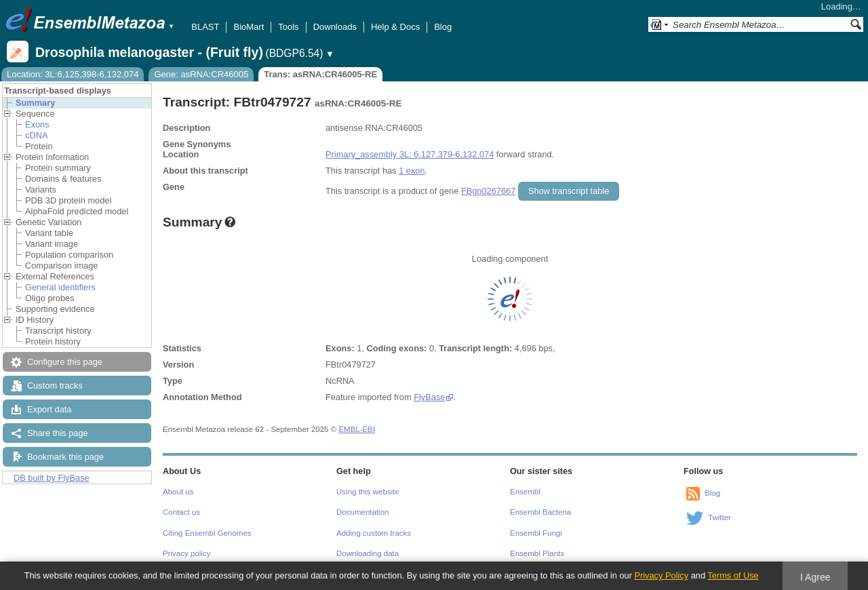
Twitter (719, 517)
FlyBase (429, 397)
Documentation (362, 512)
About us (178, 492)
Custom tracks (55, 386)
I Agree (815, 577)
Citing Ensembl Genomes (207, 533)
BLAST (205, 27)
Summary (35, 103)
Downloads (335, 27)
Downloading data (368, 553)
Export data (49, 409)
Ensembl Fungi (536, 533)
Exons (37, 124)
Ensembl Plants (537, 553)
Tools (288, 27)
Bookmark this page (65, 457)
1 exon (412, 171)
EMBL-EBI (357, 429)
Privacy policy (186, 553)
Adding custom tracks (374, 533)
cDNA (36, 135)
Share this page (58, 433)
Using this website (368, 492)
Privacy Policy (661, 575)
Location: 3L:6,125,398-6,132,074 (73, 74)
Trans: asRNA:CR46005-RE (320, 74)
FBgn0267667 (488, 191)
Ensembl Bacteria (540, 512)
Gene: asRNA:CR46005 (201, 74)
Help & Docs (395, 27)
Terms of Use (733, 575)
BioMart (249, 27)
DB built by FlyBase (52, 478)
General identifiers (60, 287)
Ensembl (525, 492)
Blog (443, 27)
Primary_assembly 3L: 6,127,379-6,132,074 (410, 154)
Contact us (181, 512)
